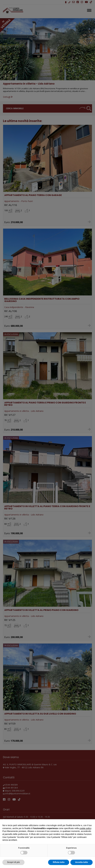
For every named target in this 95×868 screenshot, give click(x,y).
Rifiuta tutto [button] (59, 862)
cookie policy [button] (85, 828)
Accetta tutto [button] (81, 862)
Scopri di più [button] (13, 862)
